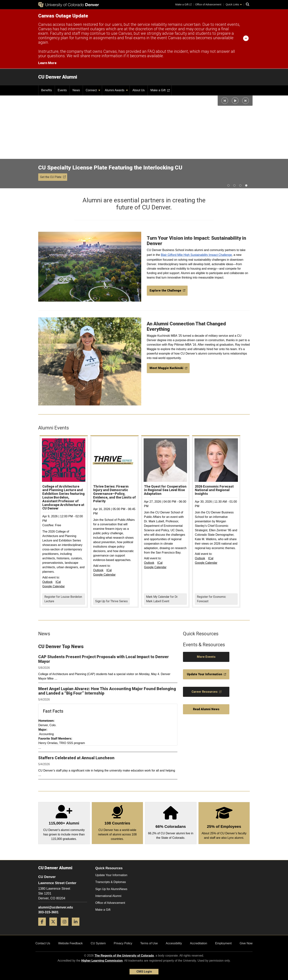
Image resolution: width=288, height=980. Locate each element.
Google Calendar (54, 586)
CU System (98, 943)
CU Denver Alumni (58, 77)
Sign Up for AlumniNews (111, 889)
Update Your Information (111, 875)
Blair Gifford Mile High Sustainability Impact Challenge (196, 255)
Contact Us (43, 943)
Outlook (47, 582)
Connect (93, 90)
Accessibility (174, 943)
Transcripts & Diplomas (111, 882)
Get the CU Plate (53, 177)
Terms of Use (149, 943)
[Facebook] (43, 927)
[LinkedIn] (77, 927)
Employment (223, 943)
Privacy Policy (123, 943)
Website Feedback (70, 943)
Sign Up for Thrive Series (111, 601)
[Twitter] (55, 927)
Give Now (246, 943)
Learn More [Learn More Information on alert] (47, 63)
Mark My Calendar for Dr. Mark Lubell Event (162, 599)
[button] (225, 101)
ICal (58, 582)
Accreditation (199, 943)
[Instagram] (66, 927)
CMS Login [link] (144, 972)
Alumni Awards (116, 90)
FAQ (151, 51)
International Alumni (108, 896)
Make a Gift (103, 910)
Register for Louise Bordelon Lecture (63, 599)
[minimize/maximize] (246, 38)
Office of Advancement (110, 903)
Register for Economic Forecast (211, 599)
